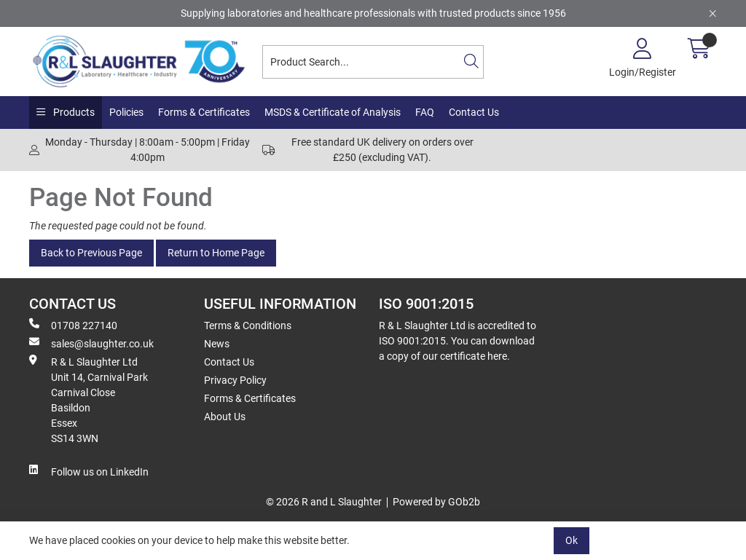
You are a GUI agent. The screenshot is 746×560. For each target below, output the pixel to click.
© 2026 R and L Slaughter (324, 502)
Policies (126, 112)
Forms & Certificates (204, 112)
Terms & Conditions (248, 326)
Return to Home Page (216, 253)
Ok (572, 540)
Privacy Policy (235, 380)
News (217, 344)
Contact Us (474, 112)
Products (73, 112)
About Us (225, 417)
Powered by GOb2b (436, 502)
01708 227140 (73, 325)
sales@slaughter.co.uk (91, 343)
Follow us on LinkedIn (89, 471)
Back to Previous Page (91, 253)
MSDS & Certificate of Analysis (333, 112)
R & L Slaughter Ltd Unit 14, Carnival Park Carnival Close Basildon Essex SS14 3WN (89, 399)
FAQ (425, 112)
